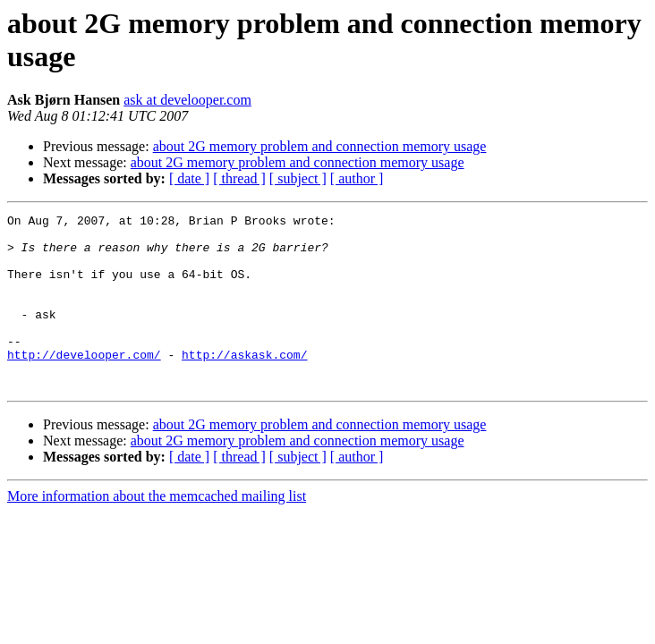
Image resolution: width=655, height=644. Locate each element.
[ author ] (357, 178)
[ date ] (189, 178)
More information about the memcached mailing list (157, 531)
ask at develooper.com (187, 100)
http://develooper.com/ (84, 384)
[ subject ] (298, 178)
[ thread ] (239, 178)
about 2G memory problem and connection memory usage (320, 146)
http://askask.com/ (244, 384)
